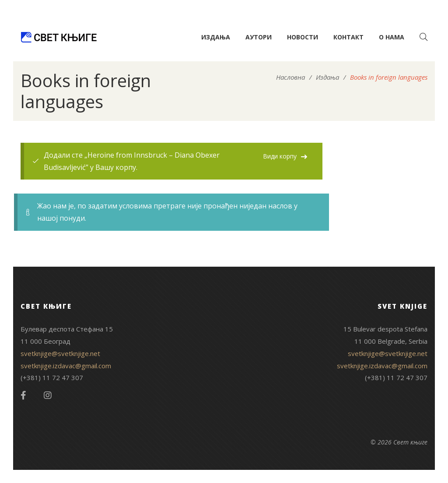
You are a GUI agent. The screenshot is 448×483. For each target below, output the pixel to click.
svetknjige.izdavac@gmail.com (66, 366)
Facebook (23, 395)
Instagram (48, 395)
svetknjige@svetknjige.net (60, 353)
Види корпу (280, 156)
